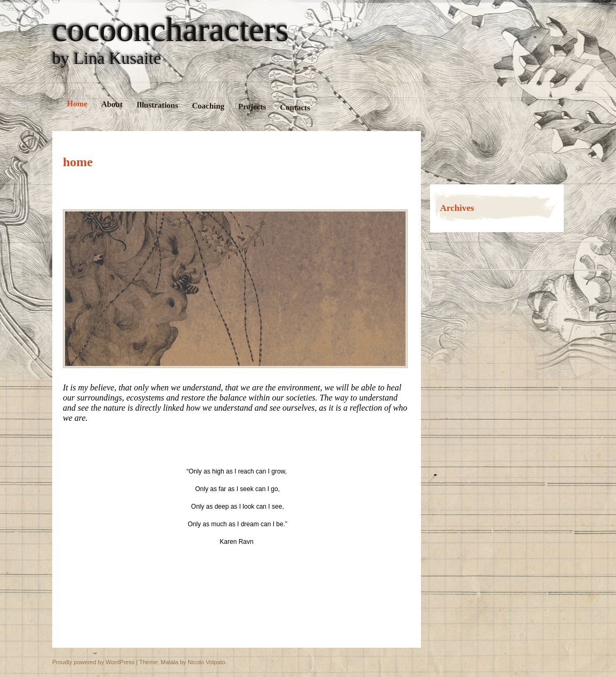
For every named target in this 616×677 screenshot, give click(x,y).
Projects (252, 107)
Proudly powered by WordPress (93, 662)
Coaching (208, 106)
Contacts (295, 107)
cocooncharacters (171, 30)
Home (78, 104)
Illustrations (157, 105)
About (112, 104)
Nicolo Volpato (206, 662)
